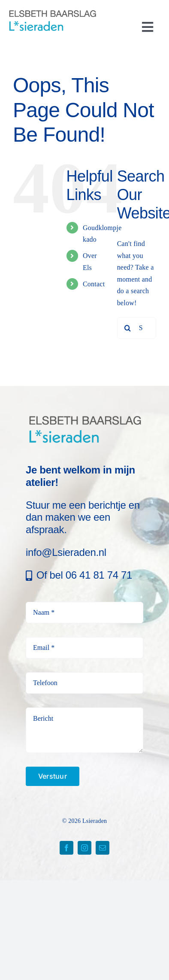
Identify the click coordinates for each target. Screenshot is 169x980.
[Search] (128, 328)
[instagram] (84, 848)
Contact (94, 284)
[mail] (103, 848)
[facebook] (66, 848)
